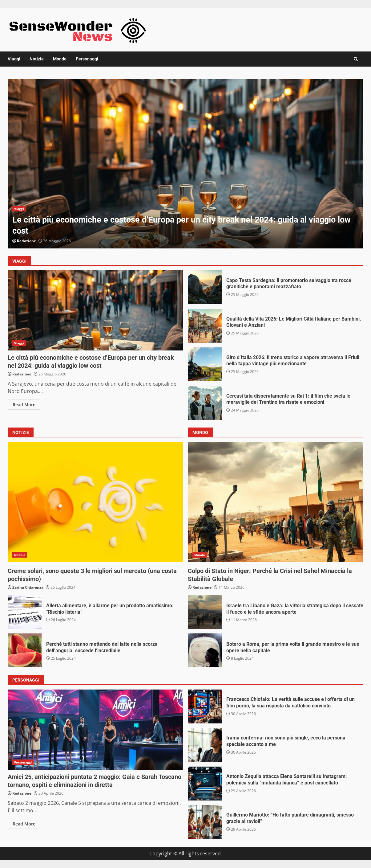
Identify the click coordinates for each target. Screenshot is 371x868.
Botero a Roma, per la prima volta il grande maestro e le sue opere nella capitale (205, 650)
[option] (185, 164)
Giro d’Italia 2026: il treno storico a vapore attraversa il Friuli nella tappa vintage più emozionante (205, 364)
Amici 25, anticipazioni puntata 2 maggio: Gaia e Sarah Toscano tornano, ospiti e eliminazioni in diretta (95, 730)
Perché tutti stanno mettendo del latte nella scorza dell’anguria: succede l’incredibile (25, 650)
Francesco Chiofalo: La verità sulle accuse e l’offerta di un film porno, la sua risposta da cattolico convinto (205, 706)
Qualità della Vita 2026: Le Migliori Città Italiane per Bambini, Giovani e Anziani (205, 326)
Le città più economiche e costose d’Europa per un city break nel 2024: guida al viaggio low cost (185, 164)
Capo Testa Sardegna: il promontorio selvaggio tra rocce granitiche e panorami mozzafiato (205, 287)
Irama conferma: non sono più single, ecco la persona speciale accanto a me (205, 745)
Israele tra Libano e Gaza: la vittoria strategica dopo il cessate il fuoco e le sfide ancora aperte (205, 612)
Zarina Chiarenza (28, 587)
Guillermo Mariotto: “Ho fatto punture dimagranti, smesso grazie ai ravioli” (205, 822)
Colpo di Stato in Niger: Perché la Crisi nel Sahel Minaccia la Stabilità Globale (276, 502)
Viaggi (14, 59)
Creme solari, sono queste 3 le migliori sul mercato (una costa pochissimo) (95, 502)
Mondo (60, 59)
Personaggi (87, 59)
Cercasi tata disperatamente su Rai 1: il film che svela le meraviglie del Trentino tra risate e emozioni (205, 403)
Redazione (26, 241)
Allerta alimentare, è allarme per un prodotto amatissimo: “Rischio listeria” (25, 612)
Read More (24, 405)
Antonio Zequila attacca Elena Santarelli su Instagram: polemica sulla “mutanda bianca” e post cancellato (205, 784)
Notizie (37, 59)
